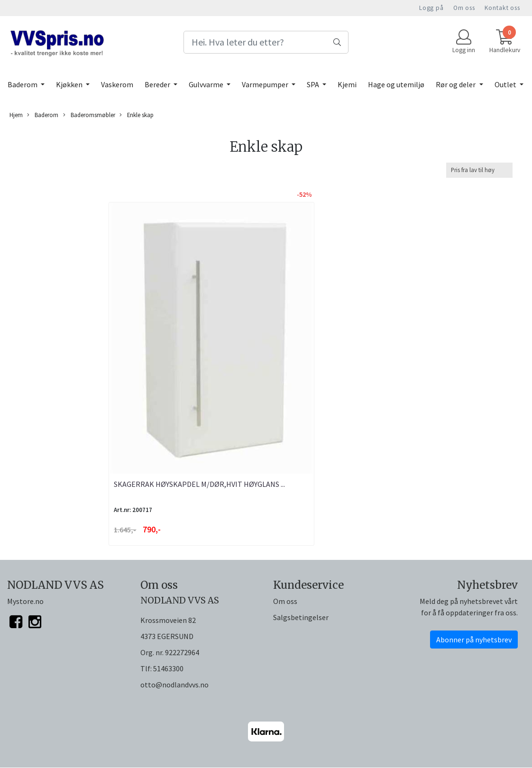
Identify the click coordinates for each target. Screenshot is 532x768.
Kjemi (347, 84)
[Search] (266, 42)
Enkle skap (137, 115)
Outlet (506, 84)
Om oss (464, 8)
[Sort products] (479, 170)
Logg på (431, 8)
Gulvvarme (207, 84)
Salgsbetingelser (301, 617)
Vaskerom (117, 84)
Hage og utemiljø (396, 84)
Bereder (158, 84)
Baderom (23, 84)
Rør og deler (456, 84)
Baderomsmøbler (89, 115)
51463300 (168, 668)
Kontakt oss (502, 8)
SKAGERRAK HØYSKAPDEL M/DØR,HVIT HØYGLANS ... (199, 484)
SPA (314, 84)
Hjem (16, 115)
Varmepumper (266, 84)
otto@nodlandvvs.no (174, 685)
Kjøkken (70, 84)
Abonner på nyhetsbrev (474, 640)
